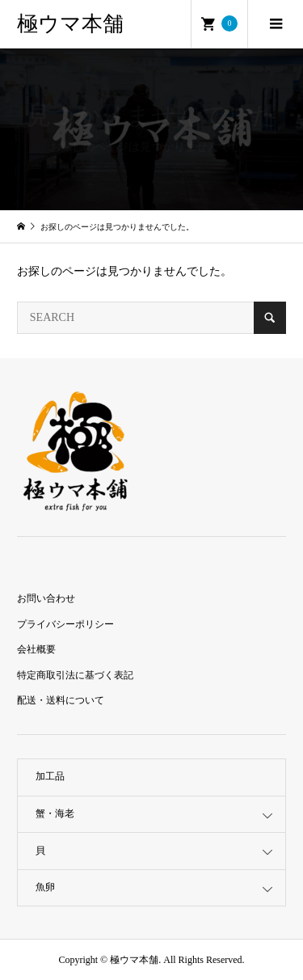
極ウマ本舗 (70, 24)
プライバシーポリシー (65, 624)
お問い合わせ (46, 598)
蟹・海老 (55, 813)
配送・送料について (61, 700)
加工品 (50, 776)
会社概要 (36, 649)
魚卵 (45, 887)
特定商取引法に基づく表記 (75, 675)
